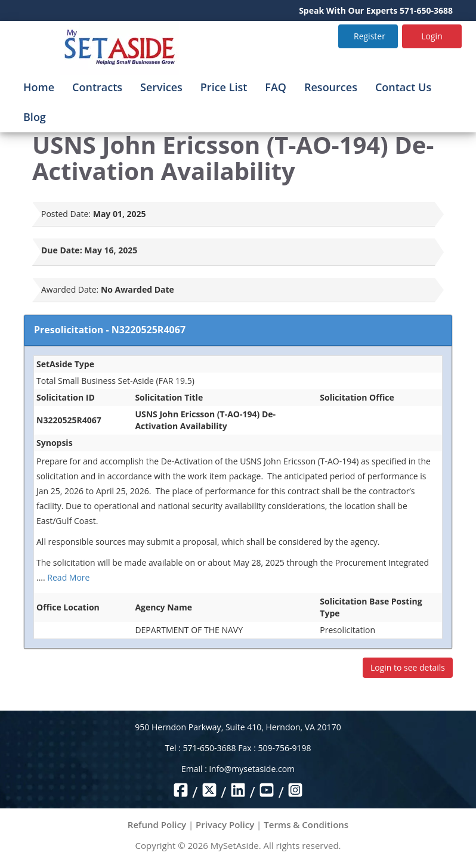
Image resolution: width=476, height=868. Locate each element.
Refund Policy (157, 824)
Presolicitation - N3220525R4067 (110, 330)
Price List (224, 87)
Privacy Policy (225, 824)
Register (370, 36)
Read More (68, 577)
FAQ (276, 87)
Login (432, 36)
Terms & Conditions (306, 824)
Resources (331, 87)
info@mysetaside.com (252, 769)
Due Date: (62, 250)
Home (39, 87)
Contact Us (403, 87)
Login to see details (408, 667)
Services (161, 87)
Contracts (97, 87)
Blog (35, 117)
